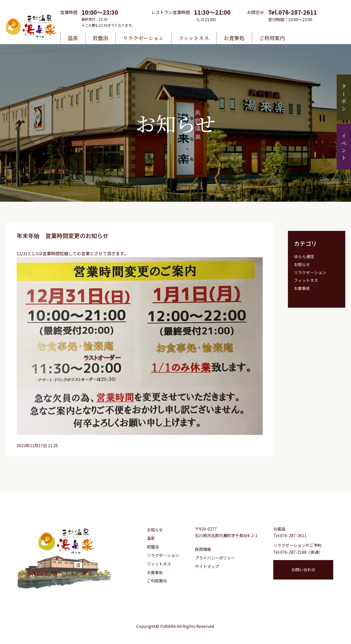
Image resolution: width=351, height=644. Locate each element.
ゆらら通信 (304, 256)
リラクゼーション (143, 38)
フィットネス (194, 38)
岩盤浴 (100, 38)
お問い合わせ (303, 570)
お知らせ (302, 264)
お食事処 (234, 38)
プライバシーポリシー (215, 558)
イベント (344, 148)
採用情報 (203, 549)
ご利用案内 (272, 38)
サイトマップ (207, 566)
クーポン (344, 98)
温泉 (73, 38)
